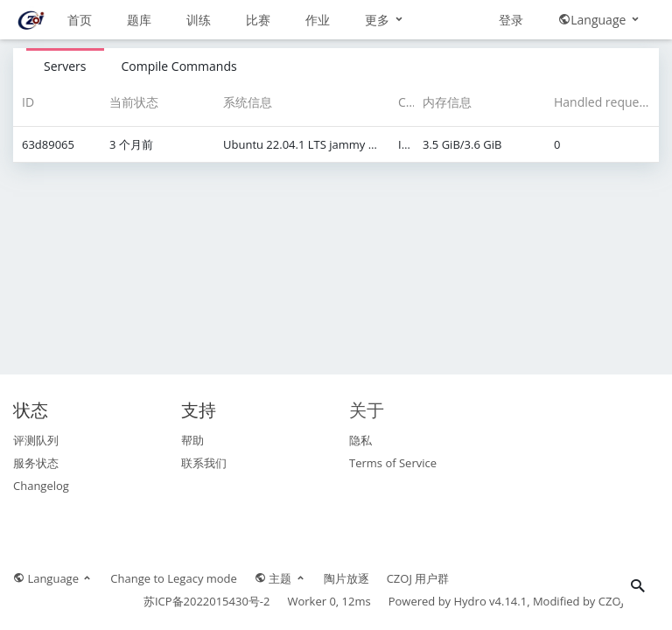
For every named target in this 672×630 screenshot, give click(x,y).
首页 (80, 20)
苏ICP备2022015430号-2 (207, 601)
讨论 (377, 20)
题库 (139, 20)
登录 (511, 59)
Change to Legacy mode (174, 578)
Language (600, 59)
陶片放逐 (346, 578)
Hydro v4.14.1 (491, 601)
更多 (444, 20)
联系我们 (204, 463)
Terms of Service (393, 463)
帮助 (192, 440)
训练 (199, 20)
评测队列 (36, 440)
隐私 (360, 440)
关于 (367, 410)
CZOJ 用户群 (418, 578)
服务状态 (36, 463)
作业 (318, 20)
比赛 (258, 20)
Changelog (41, 486)
